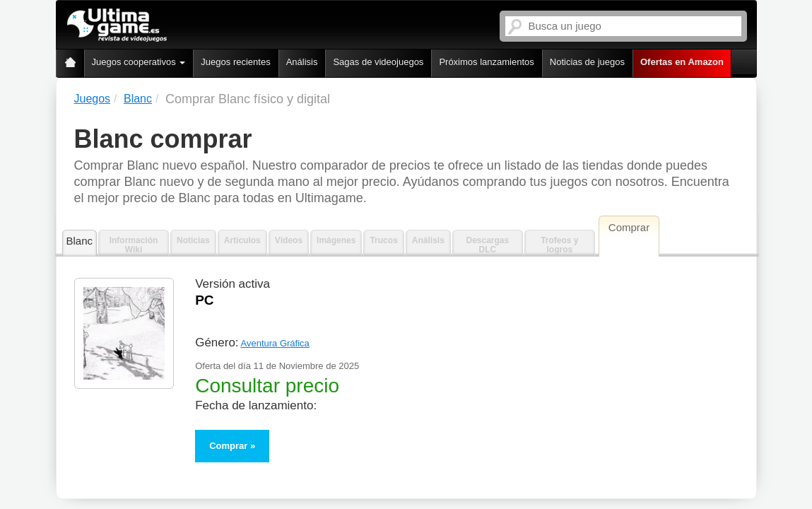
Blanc (80, 241)
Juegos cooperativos (139, 62)
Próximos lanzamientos (486, 62)
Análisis (302, 62)
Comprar (228, 446)
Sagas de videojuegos (378, 62)
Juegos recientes (235, 62)
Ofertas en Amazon (682, 62)
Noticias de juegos (587, 62)
